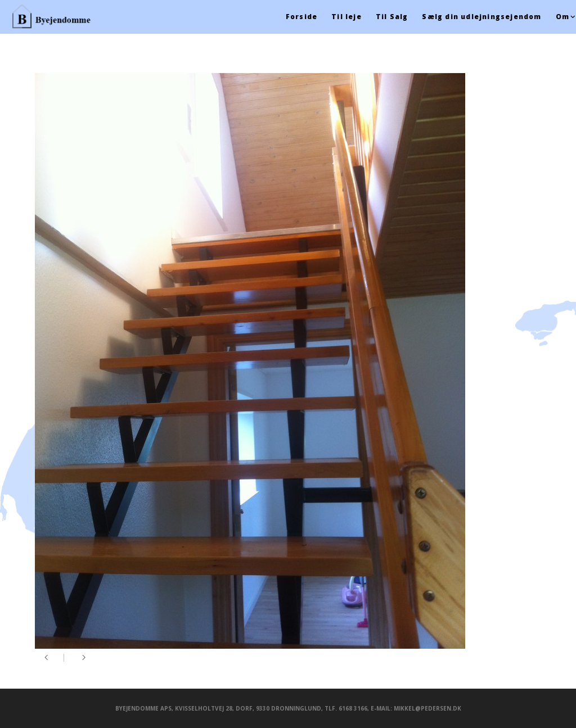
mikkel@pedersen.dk (427, 708)
